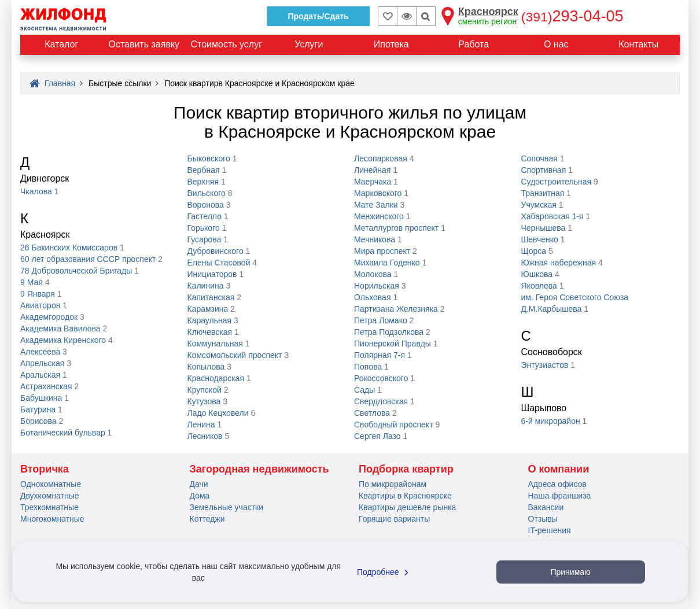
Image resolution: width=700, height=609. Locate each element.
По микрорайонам (393, 484)
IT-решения (550, 530)
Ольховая (372, 297)
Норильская (377, 286)
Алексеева (40, 352)
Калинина (206, 286)
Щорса (534, 251)
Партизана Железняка (396, 309)
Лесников (205, 436)
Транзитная (543, 193)
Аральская (40, 375)
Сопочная (539, 158)
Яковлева (539, 286)
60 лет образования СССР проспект (88, 259)
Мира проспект (382, 251)
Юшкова (537, 274)
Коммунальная (215, 344)
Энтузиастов (545, 365)
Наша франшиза (560, 496)
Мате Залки (376, 205)
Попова (368, 367)
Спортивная (544, 170)
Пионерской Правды (393, 344)
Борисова (38, 421)
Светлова (372, 413)
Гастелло (205, 216)
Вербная (204, 170)
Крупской (205, 390)
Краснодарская (216, 378)
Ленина (201, 425)
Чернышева (544, 228)
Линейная (372, 170)
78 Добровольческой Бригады (76, 271)
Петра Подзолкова (389, 332)
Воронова (206, 205)
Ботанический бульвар (63, 433)
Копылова (206, 367)
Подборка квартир (406, 469)
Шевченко (540, 239)
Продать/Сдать (318, 16)
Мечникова (375, 239)
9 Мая (32, 282)
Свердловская (381, 401)
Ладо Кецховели (218, 413)
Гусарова (205, 239)
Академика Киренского (63, 340)
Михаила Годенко (387, 263)
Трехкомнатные (49, 507)
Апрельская (42, 363)
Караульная (210, 320)
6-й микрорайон (551, 421)
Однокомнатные (51, 484)
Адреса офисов (557, 484)
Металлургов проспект (396, 228)
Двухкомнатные (50, 496)
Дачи (199, 484)
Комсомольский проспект (235, 355)
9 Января (38, 294)
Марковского (378, 193)
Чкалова (36, 191)
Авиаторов (40, 305)
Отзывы (543, 519)
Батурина (38, 409)
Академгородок (49, 317)
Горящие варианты (394, 519)
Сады (364, 390)
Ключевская (210, 332)
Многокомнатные (52, 519)
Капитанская (211, 297)
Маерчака (373, 182)
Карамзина (208, 309)
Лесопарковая (381, 158)
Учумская (539, 205)
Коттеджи (207, 519)
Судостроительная (557, 182)
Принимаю (570, 572)
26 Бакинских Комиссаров (69, 248)
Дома (200, 496)
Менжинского (379, 216)
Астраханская (46, 386)
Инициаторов (212, 274)
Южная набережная (559, 263)
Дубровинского (215, 251)
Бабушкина (41, 398)
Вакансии (546, 507)
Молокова (373, 274)
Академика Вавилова (60, 329)
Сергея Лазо (377, 436)
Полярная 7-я (380, 355)
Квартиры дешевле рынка (407, 507)
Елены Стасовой (219, 263)
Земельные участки (227, 507)
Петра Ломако (381, 320)
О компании (559, 469)
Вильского (207, 193)
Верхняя (203, 182)
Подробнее (384, 572)
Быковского (209, 158)
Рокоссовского (381, 378)
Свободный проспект (394, 425)
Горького (204, 228)
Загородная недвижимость (259, 469)
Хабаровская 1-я (552, 216)
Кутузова (204, 401)
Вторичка (45, 469)
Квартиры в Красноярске (405, 496)
